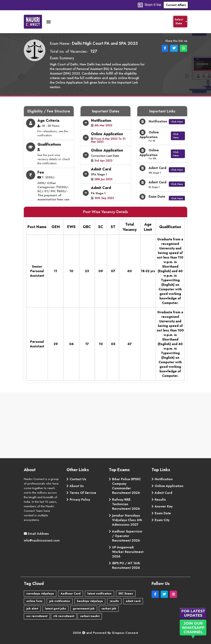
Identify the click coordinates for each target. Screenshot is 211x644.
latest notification (99, 594)
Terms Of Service (83, 493)
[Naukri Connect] (35, 22)
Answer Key (164, 506)
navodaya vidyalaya (40, 594)
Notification (164, 479)
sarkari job (109, 609)
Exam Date (163, 513)
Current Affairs (176, 5)
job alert (32, 609)
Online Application (169, 486)
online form (34, 601)
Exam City (162, 520)
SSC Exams (126, 594)
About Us (77, 486)
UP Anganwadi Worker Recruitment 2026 (128, 552)
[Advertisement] (105, 426)
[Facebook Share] (164, 48)
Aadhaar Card (71, 594)
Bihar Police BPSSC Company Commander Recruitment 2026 (126, 486)
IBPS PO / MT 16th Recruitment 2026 (126, 565)
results (114, 601)
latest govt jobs (55, 609)
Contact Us (78, 479)
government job (84, 609)
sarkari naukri (90, 616)
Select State (181, 21)
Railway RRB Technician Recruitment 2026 (126, 504)
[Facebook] (156, 594)
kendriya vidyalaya (90, 601)
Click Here (177, 122)
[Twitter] (165, 594)
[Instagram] (174, 594)
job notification (60, 601)
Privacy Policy (80, 500)
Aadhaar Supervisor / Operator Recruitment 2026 (127, 536)
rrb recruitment (64, 616)
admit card (133, 601)
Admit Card (163, 493)
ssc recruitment (37, 616)
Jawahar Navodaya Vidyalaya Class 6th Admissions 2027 (127, 520)
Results (160, 500)
